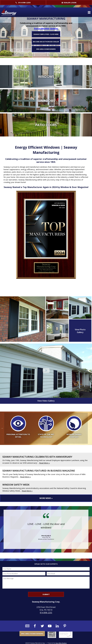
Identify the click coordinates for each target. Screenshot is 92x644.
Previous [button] (2, 428)
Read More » (45, 463)
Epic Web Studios (61, 643)
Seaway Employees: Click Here (46, 34)
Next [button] (90, 428)
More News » (46, 498)
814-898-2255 (23, 3)
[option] (18, 427)
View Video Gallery (46, 401)
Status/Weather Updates (46, 29)
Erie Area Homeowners (46, 49)
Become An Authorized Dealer (46, 42)
